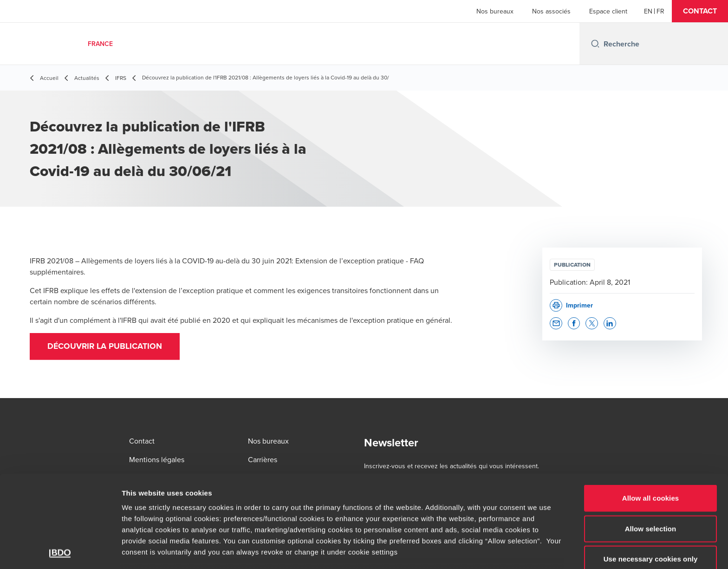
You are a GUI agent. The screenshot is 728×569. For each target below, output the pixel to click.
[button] (700, 11)
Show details (487, 551)
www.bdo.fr (301, 511)
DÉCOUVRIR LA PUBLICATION (106, 347)
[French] (660, 11)
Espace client (608, 11)
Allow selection (651, 465)
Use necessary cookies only (651, 495)
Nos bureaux (495, 11)
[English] (648, 11)
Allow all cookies (651, 435)
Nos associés (551, 11)
